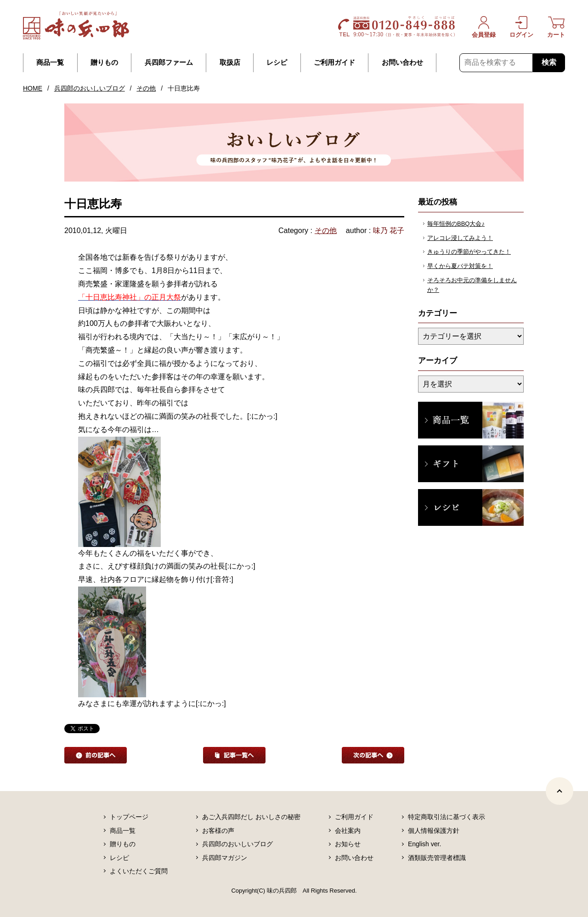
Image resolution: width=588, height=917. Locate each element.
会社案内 (348, 831)
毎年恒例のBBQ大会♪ (456, 224)
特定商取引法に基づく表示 (447, 817)
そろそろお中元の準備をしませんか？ (472, 285)
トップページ (129, 817)
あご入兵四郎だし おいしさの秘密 (251, 817)
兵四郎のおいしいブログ (90, 88)
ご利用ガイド (334, 63)
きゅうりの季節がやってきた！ (469, 252)
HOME (33, 88)
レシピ (277, 63)
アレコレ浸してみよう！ (460, 238)
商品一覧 (50, 63)
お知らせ (348, 844)
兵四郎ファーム (169, 63)
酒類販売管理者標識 (437, 858)
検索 (549, 62)
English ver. (424, 844)
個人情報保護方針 (434, 831)
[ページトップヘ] (560, 791)
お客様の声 (218, 831)
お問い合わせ (402, 63)
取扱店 (230, 63)
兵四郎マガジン (225, 858)
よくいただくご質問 (139, 871)
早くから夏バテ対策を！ (460, 266)
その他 (146, 88)
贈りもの (104, 63)
